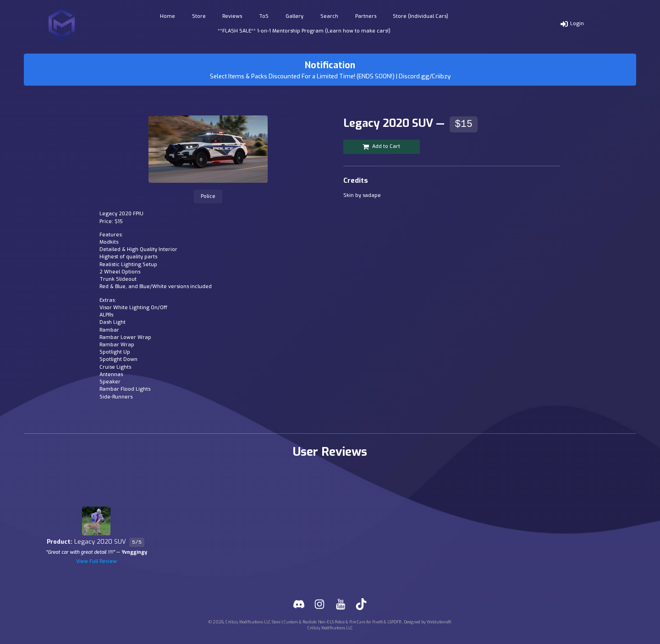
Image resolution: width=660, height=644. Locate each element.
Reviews (232, 16)
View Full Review (96, 561)
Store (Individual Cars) (421, 16)
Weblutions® (439, 622)
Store (199, 16)
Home (168, 16)
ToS (264, 16)
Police (208, 196)
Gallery (294, 16)
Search (329, 16)
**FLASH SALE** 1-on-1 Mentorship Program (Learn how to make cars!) (304, 31)
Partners (366, 16)
